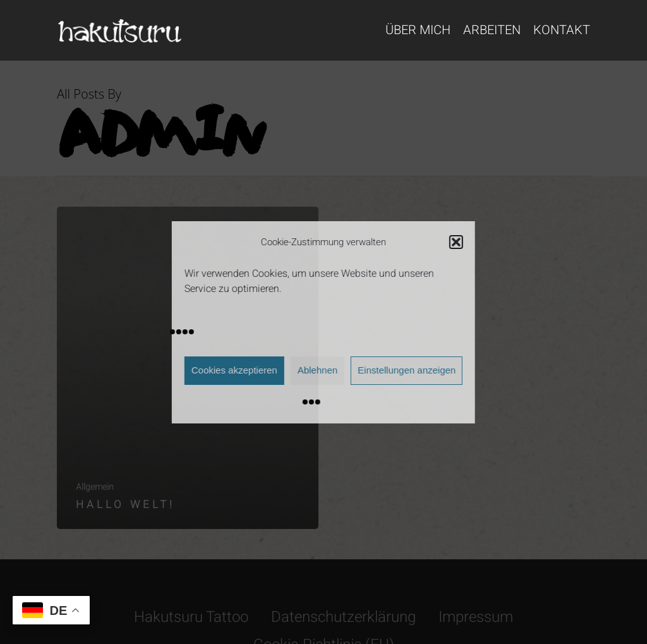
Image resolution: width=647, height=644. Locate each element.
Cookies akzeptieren (234, 370)
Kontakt (562, 30)
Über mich (418, 30)
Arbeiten (492, 30)
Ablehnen (317, 370)
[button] (456, 242)
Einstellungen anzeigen (407, 370)
